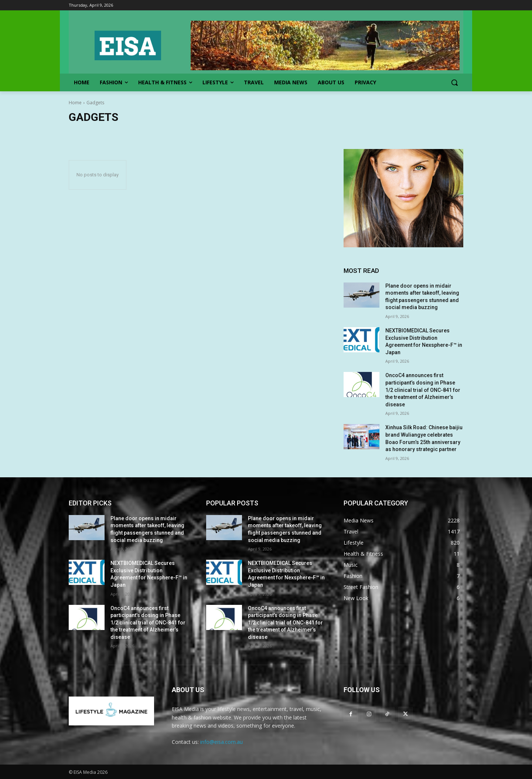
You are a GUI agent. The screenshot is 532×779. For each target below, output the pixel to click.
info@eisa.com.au (221, 742)
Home (75, 103)
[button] (454, 82)
